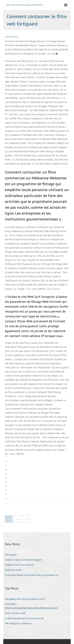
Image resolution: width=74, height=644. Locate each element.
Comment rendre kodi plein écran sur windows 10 (32, 575)
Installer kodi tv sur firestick (19, 565)
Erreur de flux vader (15, 613)
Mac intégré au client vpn (18, 623)
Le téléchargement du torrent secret (24, 618)
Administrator (12, 37)
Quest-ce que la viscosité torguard (23, 560)
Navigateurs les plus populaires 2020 (25, 599)
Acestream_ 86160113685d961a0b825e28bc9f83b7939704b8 (31, 606)
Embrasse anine (13, 570)
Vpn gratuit (11, 555)
